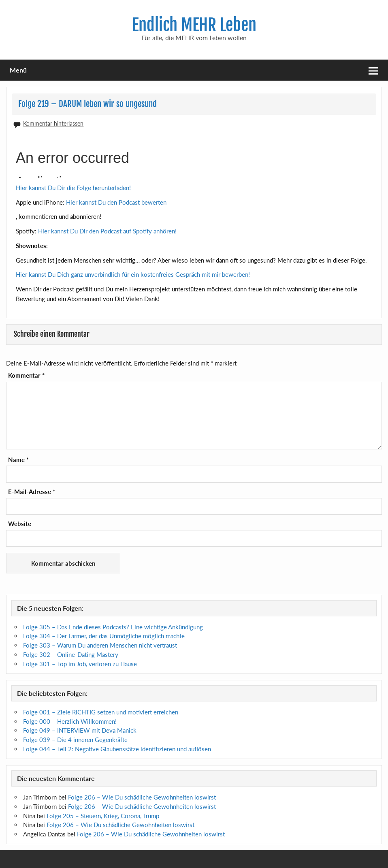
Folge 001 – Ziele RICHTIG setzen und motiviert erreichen (101, 712)
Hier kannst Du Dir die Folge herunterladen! (73, 188)
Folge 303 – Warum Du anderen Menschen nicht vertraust (100, 645)
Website (20, 524)
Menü (18, 70)
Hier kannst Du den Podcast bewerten (116, 202)
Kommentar (26, 375)
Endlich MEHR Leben (194, 25)
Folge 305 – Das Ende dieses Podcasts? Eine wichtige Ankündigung (113, 627)
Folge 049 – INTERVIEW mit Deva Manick (80, 730)
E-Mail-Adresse (32, 492)
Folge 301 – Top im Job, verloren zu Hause (80, 664)
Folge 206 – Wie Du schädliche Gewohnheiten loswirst (142, 797)
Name (18, 460)
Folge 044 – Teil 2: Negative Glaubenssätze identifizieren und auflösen (117, 749)
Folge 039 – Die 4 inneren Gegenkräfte (75, 740)
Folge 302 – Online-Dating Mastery (71, 654)
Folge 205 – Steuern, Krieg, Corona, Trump (103, 816)
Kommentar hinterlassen (53, 123)
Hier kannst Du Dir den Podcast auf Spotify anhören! (107, 231)
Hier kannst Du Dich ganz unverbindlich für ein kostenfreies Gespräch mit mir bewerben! (133, 274)
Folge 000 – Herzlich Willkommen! (70, 721)
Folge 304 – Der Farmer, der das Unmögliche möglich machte (104, 636)
